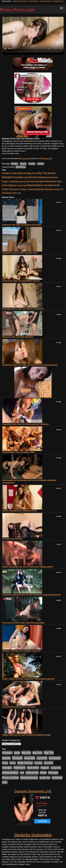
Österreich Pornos (20, 1)
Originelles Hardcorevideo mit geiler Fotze (20, 253)
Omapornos (58, 1)
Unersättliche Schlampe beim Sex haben (19, 707)
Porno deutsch (45, 1)
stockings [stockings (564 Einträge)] (7, 193)
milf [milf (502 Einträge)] (45, 185)
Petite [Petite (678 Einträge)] (5, 189)
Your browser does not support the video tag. (33, 36)
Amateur (15, 164)
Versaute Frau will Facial (13, 539)
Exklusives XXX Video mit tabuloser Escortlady (22, 225)
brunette (32, 164)
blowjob (23, 164)
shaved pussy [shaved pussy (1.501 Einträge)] (44, 189)
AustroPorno (21, 167)
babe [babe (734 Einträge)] (15, 173)
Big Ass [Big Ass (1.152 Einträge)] (23, 173)
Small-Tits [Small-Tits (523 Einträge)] (58, 189)
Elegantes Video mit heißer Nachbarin (18, 337)
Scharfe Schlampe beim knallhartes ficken (20, 511)
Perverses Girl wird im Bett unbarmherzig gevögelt (23, 623)
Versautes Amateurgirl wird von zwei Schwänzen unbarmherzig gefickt (32, 595)
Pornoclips (33, 1)
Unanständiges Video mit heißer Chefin (19, 452)
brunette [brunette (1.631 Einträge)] (18, 177)
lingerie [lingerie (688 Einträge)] (12, 185)
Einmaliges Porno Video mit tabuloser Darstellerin (23, 309)
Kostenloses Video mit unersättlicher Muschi (21, 281)
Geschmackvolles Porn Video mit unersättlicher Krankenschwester (30, 365)
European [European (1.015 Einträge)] (40, 177)
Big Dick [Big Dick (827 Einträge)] (33, 173)
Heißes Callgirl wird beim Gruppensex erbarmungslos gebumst (28, 679)
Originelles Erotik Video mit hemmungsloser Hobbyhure (26, 424)
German (41, 164)
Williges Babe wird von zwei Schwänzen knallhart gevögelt (27, 735)
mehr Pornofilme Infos (10, 154)
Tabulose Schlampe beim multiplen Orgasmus (21, 651)
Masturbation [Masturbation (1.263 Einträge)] (35, 185)
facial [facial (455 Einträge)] (49, 177)
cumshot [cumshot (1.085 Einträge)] (28, 177)
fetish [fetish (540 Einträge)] (55, 177)
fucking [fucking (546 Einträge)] (21, 181)
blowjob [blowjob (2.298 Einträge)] (7, 177)
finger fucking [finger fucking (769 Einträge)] (9, 181)
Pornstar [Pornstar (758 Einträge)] (14, 189)
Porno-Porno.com (18, 10)
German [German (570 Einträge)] (30, 181)
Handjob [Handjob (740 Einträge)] (39, 181)
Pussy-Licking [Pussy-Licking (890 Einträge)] (27, 189)
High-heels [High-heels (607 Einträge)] (33, 768)
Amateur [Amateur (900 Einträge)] (7, 173)
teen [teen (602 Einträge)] (15, 193)
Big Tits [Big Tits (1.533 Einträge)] (42, 173)
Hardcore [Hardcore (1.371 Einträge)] (50, 181)
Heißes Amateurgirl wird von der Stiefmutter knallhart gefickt (28, 567)
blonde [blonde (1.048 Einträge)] (51, 173)
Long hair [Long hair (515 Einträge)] (22, 185)
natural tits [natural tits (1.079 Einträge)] (54, 185)
